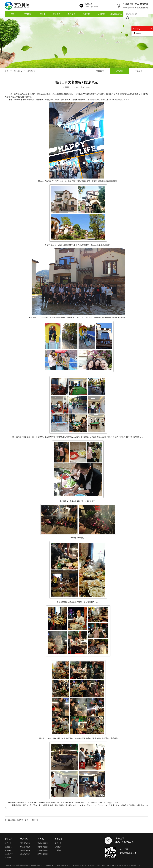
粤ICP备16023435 (63, 865)
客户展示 (71, 14)
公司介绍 (8, 843)
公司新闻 (31, 71)
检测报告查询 (116, 14)
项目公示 (100, 71)
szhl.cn (90, 865)
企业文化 (8, 847)
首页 (12, 14)
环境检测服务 (25, 854)
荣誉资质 (57, 14)
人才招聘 (101, 14)
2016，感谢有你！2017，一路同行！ (25, 820)
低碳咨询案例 (43, 850)
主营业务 (42, 14)
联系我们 (8, 858)
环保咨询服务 (25, 843)
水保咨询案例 (43, 847)
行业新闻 (139, 71)
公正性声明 (9, 854)
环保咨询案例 (43, 843)
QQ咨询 (139, 33)
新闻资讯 (86, 14)
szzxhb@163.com (92, 7)
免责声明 (76, 865)
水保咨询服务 (25, 847)
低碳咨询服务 (25, 850)
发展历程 (8, 850)
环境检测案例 (43, 854)
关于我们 (27, 14)
